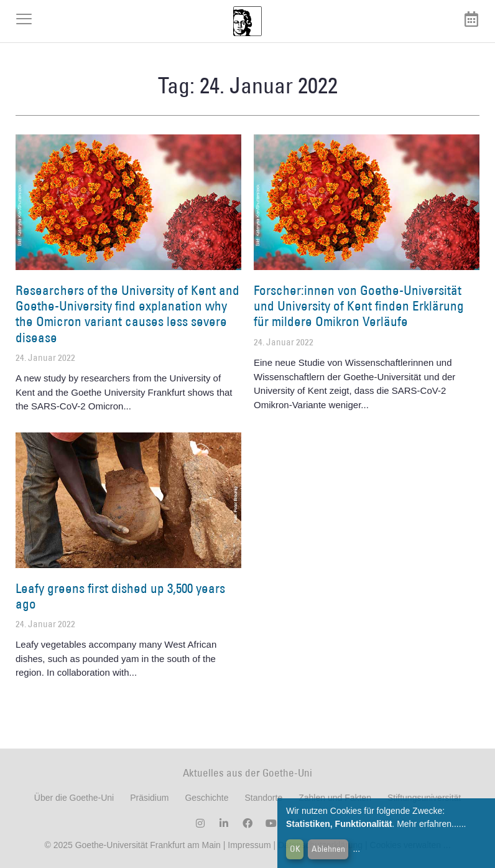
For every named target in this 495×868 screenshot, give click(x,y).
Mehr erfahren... (428, 824)
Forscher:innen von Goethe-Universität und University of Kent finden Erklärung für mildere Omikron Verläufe (359, 306)
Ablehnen (328, 849)
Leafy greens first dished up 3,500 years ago (120, 596)
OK (295, 849)
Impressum (248, 845)
